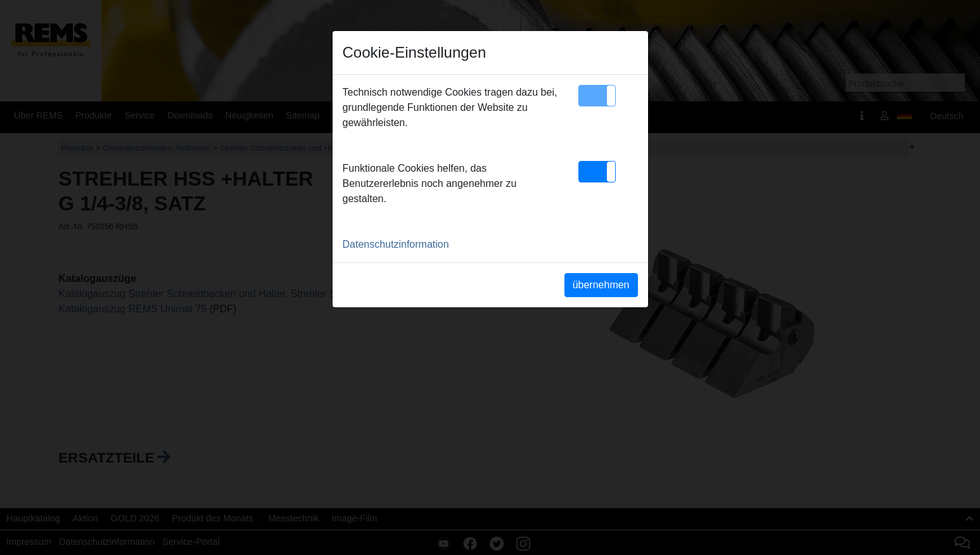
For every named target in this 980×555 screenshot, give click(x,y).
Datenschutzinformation (396, 244)
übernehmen (601, 285)
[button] (597, 96)
